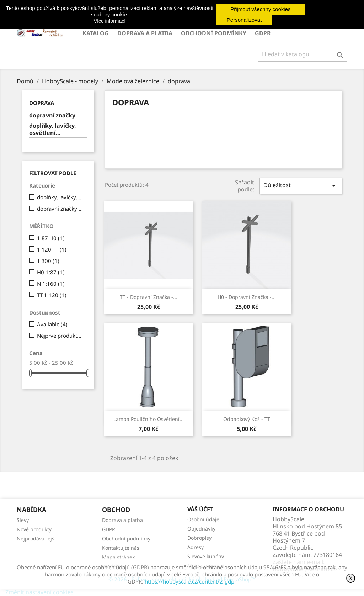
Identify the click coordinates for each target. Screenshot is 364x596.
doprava (42, 103)
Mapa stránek (118, 557)
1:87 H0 (51, 238)
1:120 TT (52, 249)
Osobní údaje (203, 519)
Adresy (196, 547)
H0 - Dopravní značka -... (247, 297)
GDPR (263, 33)
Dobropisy (199, 538)
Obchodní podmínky (214, 33)
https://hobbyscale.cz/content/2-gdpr (191, 581)
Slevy (23, 520)
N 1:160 (51, 284)
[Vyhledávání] (303, 54)
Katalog (96, 33)
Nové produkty (34, 529)
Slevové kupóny (206, 556)
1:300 (48, 261)
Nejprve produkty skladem (61, 336)
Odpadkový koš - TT (247, 419)
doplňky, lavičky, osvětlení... (53, 129)
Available (52, 324)
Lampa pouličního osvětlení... (149, 419)
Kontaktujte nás (121, 548)
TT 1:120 (52, 295)
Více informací (110, 21)
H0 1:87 (51, 272)
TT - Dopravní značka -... (149, 297)
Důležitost (301, 186)
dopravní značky (52, 115)
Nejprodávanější (36, 539)
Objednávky (201, 529)
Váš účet (200, 509)
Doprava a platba (145, 33)
